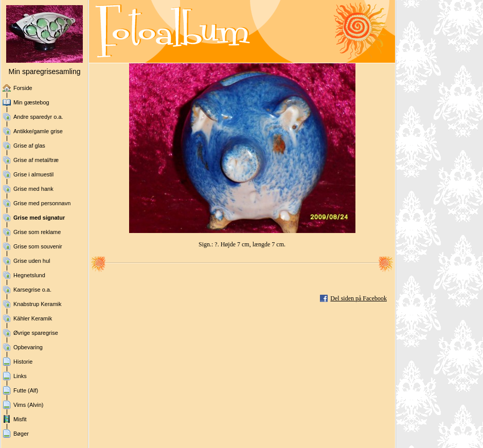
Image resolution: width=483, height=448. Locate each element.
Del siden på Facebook (359, 298)
